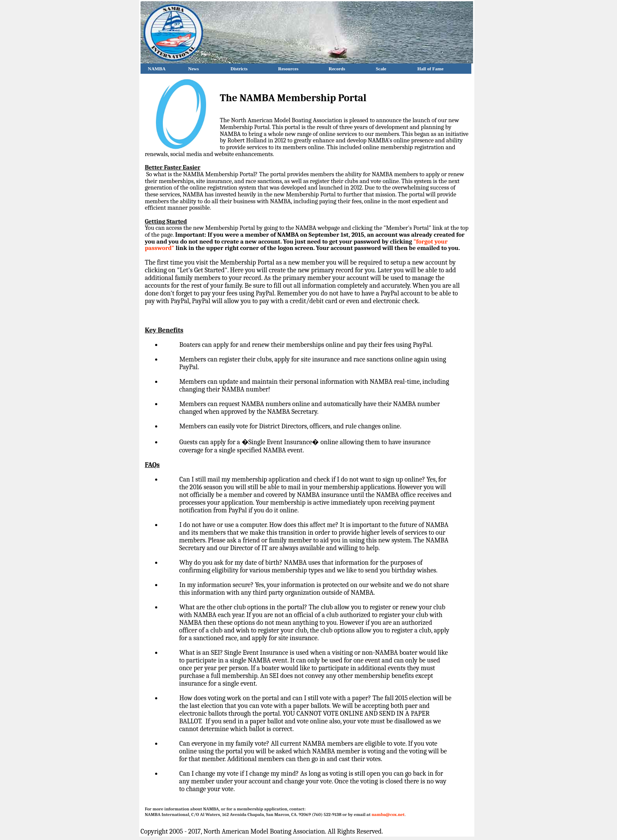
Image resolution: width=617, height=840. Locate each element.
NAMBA (154, 69)
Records (335, 69)
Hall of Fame (428, 69)
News (191, 69)
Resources (286, 69)
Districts (237, 69)
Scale (379, 69)
